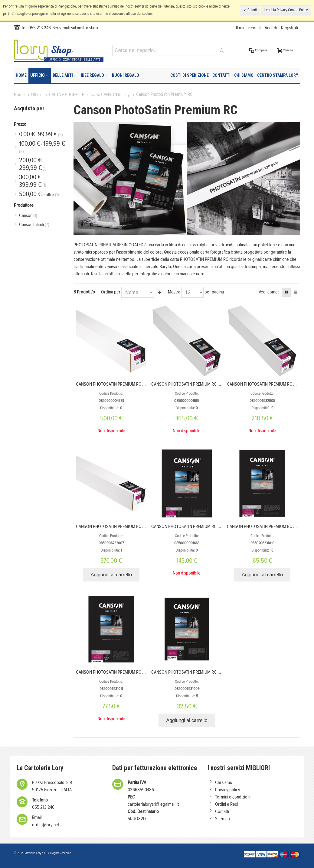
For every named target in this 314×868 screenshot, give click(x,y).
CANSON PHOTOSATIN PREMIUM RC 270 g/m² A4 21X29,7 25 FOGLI (212, 672)
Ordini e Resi (226, 804)
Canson (28, 215)
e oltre (39, 194)
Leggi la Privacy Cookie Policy (286, 10)
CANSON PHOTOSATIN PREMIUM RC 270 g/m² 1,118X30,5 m (129, 526)
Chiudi (252, 10)
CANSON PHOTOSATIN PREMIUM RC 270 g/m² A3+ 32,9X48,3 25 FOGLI (140, 672)
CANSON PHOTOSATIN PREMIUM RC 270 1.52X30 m (123, 384)
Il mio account (248, 28)
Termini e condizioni (233, 797)
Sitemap (222, 819)
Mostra (174, 292)
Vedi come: (269, 292)
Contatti (222, 811)
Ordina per (111, 292)
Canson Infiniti (34, 225)
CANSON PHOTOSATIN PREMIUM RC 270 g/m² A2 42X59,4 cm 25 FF (212, 526)
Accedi (271, 28)
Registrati (289, 28)
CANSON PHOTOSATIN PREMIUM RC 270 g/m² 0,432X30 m (204, 384)
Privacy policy (228, 790)
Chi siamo (224, 782)
